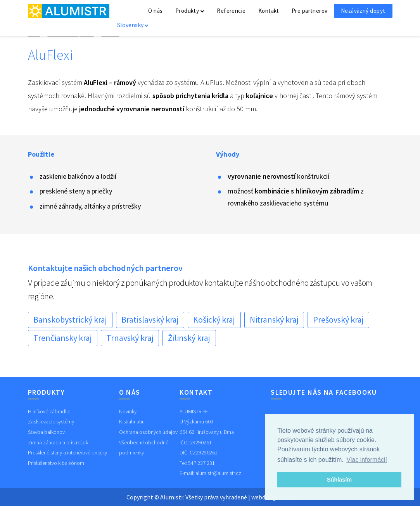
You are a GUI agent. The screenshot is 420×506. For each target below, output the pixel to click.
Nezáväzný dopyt (363, 11)
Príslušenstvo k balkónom (56, 463)
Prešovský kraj (338, 319)
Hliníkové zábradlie (49, 411)
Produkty (190, 11)
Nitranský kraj (274, 319)
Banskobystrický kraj (70, 319)
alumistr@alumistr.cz (218, 473)
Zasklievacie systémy (51, 421)
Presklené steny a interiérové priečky (67, 452)
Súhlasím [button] (339, 480)
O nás (155, 11)
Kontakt (269, 11)
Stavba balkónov (46, 432)
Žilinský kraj (189, 338)
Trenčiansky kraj (63, 338)
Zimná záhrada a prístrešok (58, 442)
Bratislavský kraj (150, 319)
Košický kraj (214, 319)
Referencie (231, 11)
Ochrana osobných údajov (148, 432)
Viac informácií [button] (367, 460)
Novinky (128, 411)
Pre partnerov (310, 11)
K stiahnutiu (132, 421)
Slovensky (133, 25)
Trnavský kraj (130, 338)
